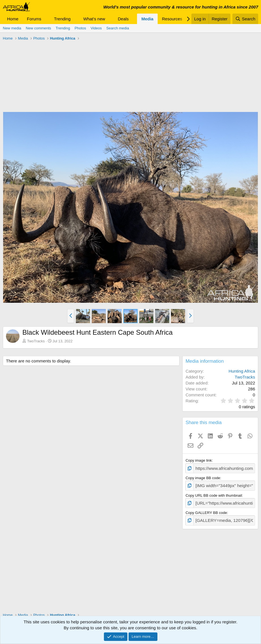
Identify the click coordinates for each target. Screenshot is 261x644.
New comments (38, 28)
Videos (96, 28)
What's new (94, 19)
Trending (62, 19)
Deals (123, 19)
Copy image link (199, 460)
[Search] (245, 19)
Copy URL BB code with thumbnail (214, 493)
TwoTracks (36, 341)
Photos (80, 28)
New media (12, 28)
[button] (46, 19)
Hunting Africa (242, 371)
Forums (34, 19)
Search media (117, 28)
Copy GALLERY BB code (206, 510)
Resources (172, 19)
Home (13, 19)
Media (147, 19)
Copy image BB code (203, 477)
